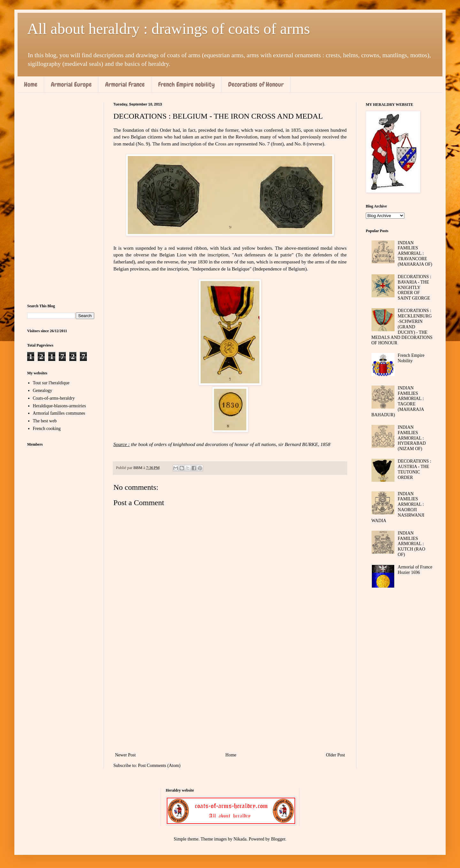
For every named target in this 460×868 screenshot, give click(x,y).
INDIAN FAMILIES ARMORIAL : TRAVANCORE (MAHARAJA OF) (415, 254)
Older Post (336, 755)
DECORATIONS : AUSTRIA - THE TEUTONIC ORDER (414, 469)
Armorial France (125, 84)
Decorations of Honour (256, 84)
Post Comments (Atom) (159, 766)
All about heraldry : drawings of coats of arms (169, 29)
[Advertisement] (230, 698)
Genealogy (43, 391)
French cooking (47, 429)
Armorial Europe (71, 84)
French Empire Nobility (411, 358)
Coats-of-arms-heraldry (54, 398)
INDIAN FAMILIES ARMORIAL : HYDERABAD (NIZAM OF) (412, 438)
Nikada (240, 839)
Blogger (278, 839)
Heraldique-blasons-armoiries (59, 406)
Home (31, 84)
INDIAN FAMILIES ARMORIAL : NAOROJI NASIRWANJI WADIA (398, 507)
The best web (45, 421)
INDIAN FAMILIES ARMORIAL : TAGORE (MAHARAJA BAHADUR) (398, 401)
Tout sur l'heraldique (51, 383)
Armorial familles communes (59, 413)
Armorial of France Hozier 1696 (415, 570)
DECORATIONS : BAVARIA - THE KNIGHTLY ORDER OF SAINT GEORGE (414, 287)
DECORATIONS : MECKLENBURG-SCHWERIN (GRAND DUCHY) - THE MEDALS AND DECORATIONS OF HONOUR (402, 327)
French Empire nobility (186, 84)
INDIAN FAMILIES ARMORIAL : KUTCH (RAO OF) (411, 544)
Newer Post (125, 755)
